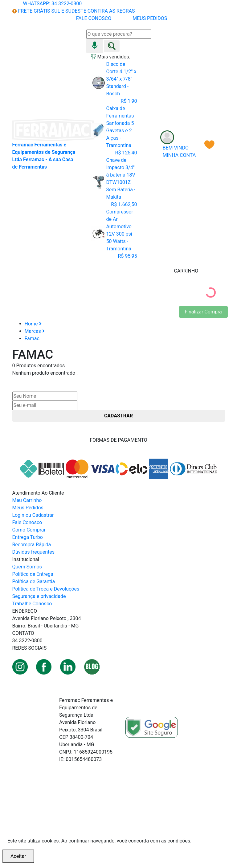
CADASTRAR (118, 416)
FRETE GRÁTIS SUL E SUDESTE (74, 11)
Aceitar (18, 856)
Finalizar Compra (203, 312)
